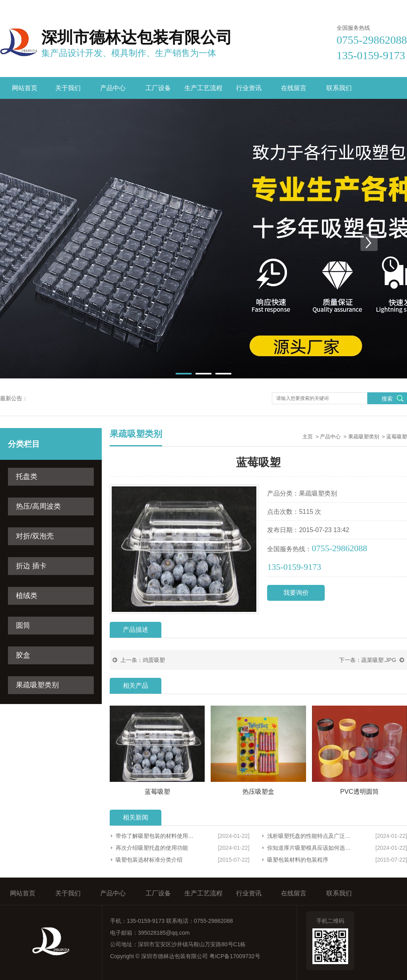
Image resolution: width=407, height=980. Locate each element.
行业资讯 (249, 88)
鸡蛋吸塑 (154, 660)
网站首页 (25, 88)
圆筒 (23, 625)
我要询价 (296, 593)
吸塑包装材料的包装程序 (298, 860)
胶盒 (23, 655)
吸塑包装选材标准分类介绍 (149, 860)
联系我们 (396, 7)
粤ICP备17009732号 (235, 956)
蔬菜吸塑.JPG (379, 660)
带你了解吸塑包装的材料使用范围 (156, 836)
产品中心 (113, 88)
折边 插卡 (31, 566)
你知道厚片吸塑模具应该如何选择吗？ (309, 848)
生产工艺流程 (203, 88)
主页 (308, 437)
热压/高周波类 (38, 506)
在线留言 (359, 7)
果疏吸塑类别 (37, 685)
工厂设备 (158, 88)
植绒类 (27, 596)
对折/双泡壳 (35, 536)
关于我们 (68, 88)
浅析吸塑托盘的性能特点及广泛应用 (309, 836)
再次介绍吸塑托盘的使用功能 (152, 848)
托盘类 (27, 476)
